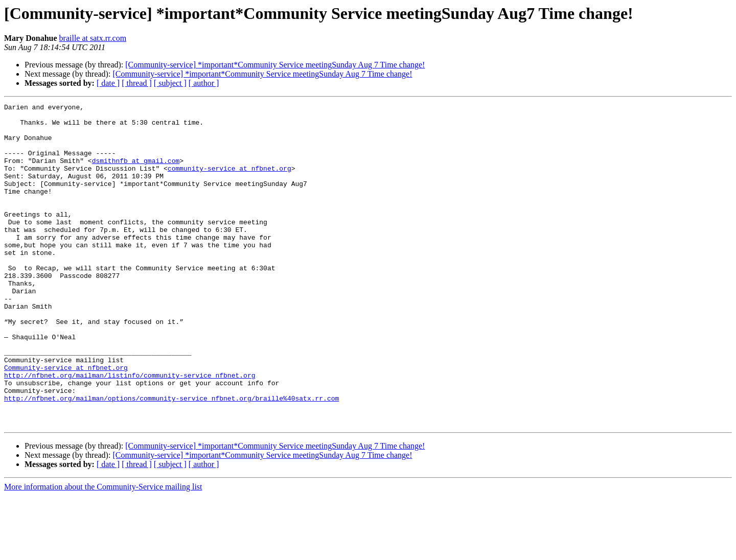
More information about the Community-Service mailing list (103, 551)
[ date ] (108, 83)
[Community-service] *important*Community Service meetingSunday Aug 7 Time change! (275, 65)
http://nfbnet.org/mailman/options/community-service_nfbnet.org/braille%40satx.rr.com (171, 458)
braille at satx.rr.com (93, 38)
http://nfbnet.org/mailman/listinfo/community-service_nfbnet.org (130, 430)
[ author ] (204, 83)
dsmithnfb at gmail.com (136, 173)
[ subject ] (170, 83)
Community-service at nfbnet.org (66, 421)
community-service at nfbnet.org (229, 182)
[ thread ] (137, 83)
